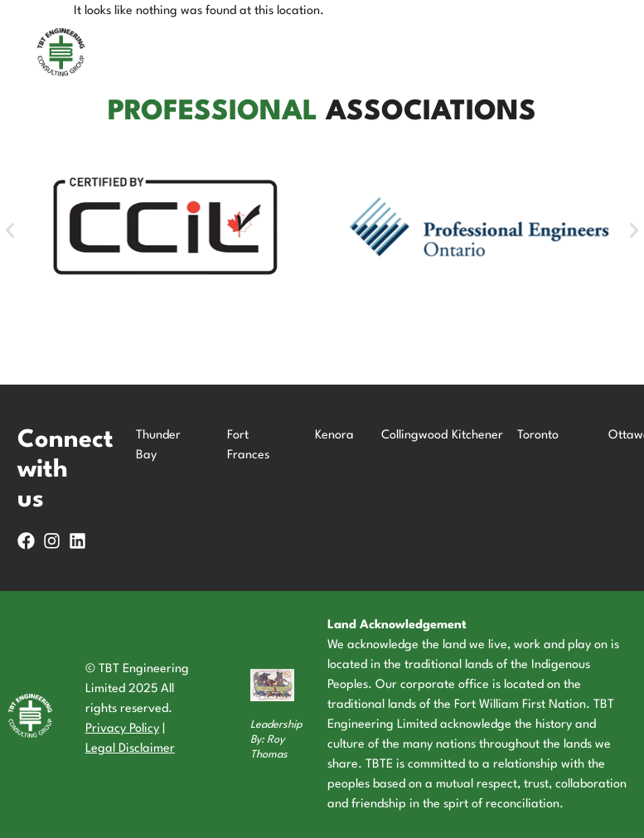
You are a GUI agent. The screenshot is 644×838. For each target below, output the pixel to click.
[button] (10, 230)
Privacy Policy (122, 729)
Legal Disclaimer (130, 749)
